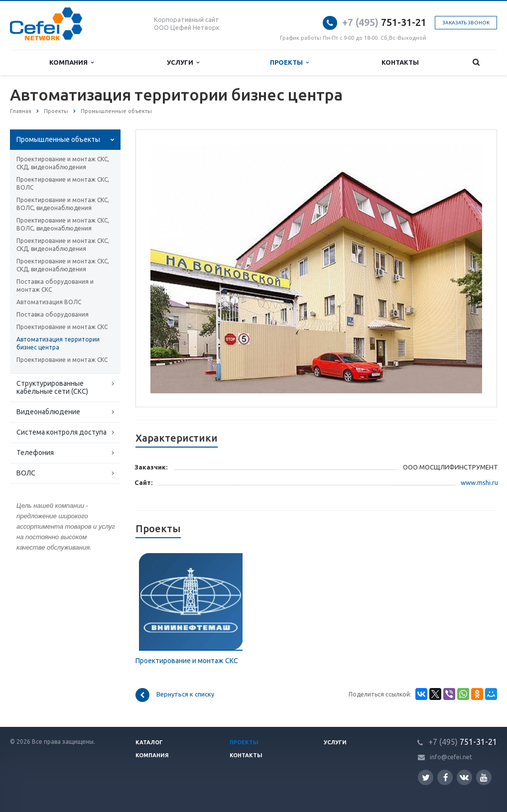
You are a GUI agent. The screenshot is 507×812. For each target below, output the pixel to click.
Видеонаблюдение (48, 412)
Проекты (289, 62)
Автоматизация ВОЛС (49, 302)
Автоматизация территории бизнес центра (58, 343)
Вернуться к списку (175, 695)
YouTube (484, 777)
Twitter (426, 777)
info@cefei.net (451, 757)
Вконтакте (464, 777)
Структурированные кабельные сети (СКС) (52, 387)
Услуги (183, 62)
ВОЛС (26, 473)
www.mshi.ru (479, 482)
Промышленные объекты (58, 139)
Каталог (149, 742)
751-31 (377, 22)
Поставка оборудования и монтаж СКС (55, 286)
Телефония (35, 453)
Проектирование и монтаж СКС (62, 327)
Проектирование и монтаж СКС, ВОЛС (63, 183)
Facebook (446, 777)
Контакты (400, 62)
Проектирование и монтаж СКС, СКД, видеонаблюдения (63, 163)
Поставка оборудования (53, 314)
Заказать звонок (466, 23)
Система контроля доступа (62, 432)
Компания (71, 62)
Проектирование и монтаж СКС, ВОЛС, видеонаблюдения (63, 204)
